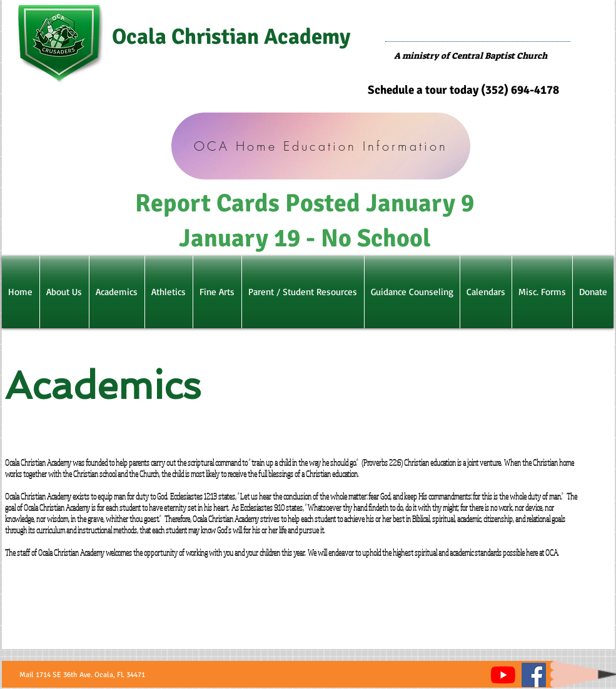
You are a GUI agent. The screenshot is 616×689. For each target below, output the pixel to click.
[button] (64, 292)
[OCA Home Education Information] (321, 146)
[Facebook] (534, 675)
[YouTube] (503, 675)
